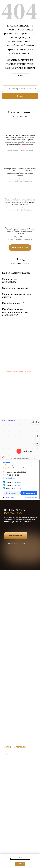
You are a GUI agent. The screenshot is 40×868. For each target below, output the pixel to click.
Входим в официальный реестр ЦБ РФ (15, 754)
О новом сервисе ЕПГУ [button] (11, 767)
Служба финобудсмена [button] (11, 764)
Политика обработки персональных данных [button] (17, 762)
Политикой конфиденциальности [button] (20, 859)
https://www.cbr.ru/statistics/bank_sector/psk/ (18, 371)
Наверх (33, 759)
